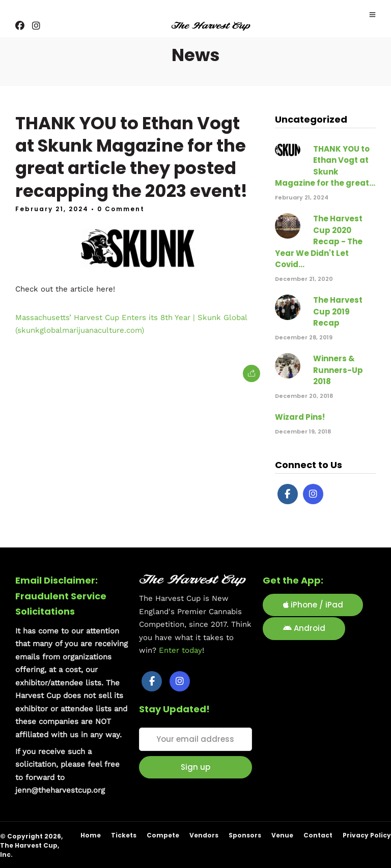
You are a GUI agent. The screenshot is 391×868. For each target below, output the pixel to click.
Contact (318, 835)
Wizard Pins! (300, 417)
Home (91, 835)
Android (304, 628)
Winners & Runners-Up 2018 (338, 370)
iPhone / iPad (313, 605)
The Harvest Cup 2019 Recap (338, 311)
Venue (282, 835)
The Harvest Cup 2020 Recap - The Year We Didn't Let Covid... (319, 241)
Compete (163, 835)
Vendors (204, 835)
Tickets (124, 835)
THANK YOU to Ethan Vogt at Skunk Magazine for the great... (325, 166)
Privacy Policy (367, 835)
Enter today (180, 650)
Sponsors (245, 835)
